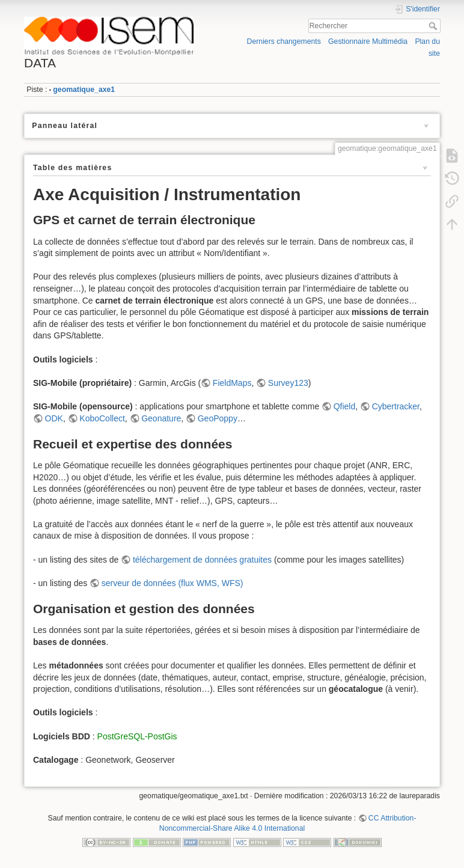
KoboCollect (102, 418)
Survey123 (288, 383)
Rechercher (434, 26)
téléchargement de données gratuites (202, 560)
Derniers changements (284, 41)
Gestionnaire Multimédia (368, 41)
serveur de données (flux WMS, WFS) (172, 583)
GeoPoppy (218, 418)
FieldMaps (232, 383)
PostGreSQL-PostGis (137, 736)
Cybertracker (396, 406)
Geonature (161, 418)
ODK (54, 418)
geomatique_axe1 (84, 90)
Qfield (345, 406)
